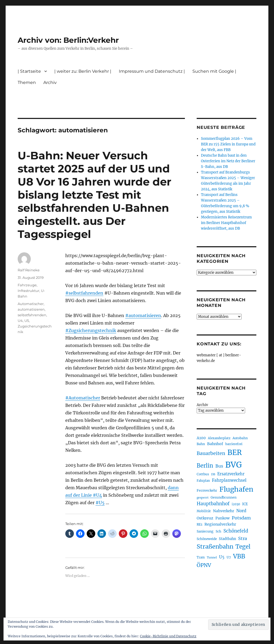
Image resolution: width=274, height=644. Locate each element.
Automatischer (31, 304)
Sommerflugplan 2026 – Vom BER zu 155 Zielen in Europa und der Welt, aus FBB (228, 144)
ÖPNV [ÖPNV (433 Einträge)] (204, 565)
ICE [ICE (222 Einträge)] (245, 504)
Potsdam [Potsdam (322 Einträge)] (241, 518)
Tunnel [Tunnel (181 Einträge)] (212, 558)
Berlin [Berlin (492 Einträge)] (205, 466)
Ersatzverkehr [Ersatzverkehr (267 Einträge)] (231, 474)
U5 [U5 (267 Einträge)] (222, 557)
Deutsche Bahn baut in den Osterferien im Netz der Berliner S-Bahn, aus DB (228, 161)
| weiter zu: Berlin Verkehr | (83, 71)
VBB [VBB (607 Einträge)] (239, 556)
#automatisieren (143, 315)
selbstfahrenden (32, 315)
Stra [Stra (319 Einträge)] (243, 538)
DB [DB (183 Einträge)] (213, 474)
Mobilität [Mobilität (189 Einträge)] (204, 511)
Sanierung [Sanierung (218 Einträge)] (205, 531)
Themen (27, 82)
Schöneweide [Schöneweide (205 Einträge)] (207, 539)
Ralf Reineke (29, 270)
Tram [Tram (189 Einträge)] (201, 557)
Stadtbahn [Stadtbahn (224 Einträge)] (227, 539)
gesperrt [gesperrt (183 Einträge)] (203, 498)
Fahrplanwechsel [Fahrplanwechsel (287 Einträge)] (229, 480)
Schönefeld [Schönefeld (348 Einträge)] (236, 531)
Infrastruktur (28, 291)
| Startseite (29, 71)
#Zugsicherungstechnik (91, 330)
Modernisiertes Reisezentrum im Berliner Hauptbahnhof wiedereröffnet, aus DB (226, 223)
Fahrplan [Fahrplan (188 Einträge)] (203, 481)
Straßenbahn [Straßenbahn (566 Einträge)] (215, 547)
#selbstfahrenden (84, 293)
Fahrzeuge (27, 285)
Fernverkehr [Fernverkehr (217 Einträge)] (207, 490)
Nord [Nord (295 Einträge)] (241, 511)
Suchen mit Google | (214, 71)
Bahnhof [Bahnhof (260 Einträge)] (215, 444)
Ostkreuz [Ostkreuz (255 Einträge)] (205, 518)
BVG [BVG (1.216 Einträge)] (234, 465)
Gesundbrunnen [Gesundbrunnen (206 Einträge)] (224, 497)
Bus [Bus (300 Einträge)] (219, 466)
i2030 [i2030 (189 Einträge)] (236, 504)
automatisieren (31, 309)
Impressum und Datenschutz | (152, 71)
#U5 (100, 503)
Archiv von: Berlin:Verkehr (68, 40)
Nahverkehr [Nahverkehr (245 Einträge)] (224, 511)
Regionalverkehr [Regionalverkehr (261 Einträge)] (220, 524)
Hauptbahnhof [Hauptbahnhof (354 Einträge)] (213, 504)
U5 (27, 321)
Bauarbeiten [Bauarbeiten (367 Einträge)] (211, 453)
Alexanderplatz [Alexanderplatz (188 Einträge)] (219, 438)
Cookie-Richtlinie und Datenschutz (168, 636)
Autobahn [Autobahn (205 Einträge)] (240, 438)
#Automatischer (83, 398)
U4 (20, 321)
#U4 (97, 495)
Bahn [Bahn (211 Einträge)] (201, 444)
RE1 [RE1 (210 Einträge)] (199, 524)
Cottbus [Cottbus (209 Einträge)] (203, 474)
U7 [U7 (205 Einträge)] (229, 557)
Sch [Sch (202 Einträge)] (218, 531)
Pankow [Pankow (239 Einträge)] (222, 518)
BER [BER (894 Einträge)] (235, 452)
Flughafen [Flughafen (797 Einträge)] (236, 489)
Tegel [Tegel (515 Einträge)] (243, 547)
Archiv (50, 82)
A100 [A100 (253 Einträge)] (201, 438)
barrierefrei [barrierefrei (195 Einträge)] (234, 444)
